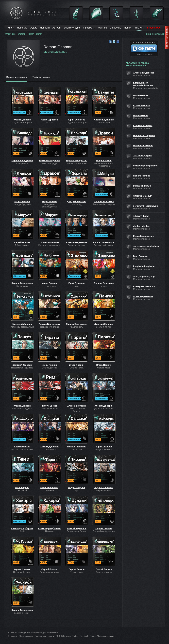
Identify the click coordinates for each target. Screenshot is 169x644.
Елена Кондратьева (77, 242)
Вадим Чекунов (77, 488)
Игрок (77, 286)
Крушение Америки (22, 123)
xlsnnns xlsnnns (142, 176)
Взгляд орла (22, 163)
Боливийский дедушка (104, 531)
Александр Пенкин (143, 296)
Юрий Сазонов (104, 447)
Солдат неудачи (104, 572)
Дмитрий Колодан (77, 201)
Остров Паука (77, 368)
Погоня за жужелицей (49, 327)
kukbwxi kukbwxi (142, 186)
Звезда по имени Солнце (76, 410)
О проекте (115, 28)
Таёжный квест (22, 245)
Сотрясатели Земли (77, 531)
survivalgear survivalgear (146, 246)
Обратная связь (26, 636)
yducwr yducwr (141, 216)
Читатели (139, 28)
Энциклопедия (72, 28)
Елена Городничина (144, 236)
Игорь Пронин (49, 283)
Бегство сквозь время (22, 449)
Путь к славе (49, 286)
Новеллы (22, 28)
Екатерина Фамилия (144, 286)
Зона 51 (49, 123)
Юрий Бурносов (22, 120)
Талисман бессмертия (104, 204)
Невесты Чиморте (22, 572)
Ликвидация (104, 123)
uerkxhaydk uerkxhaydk (145, 206)
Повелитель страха (49, 572)
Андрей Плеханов (104, 488)
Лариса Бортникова (49, 324)
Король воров (49, 449)
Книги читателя (17, 78)
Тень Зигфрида (49, 163)
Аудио (34, 28)
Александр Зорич (77, 406)
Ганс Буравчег (141, 256)
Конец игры (22, 286)
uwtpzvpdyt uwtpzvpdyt (145, 166)
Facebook (84, 636)
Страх (77, 490)
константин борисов (144, 136)
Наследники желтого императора (104, 165)
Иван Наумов (22, 488)
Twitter (75, 636)
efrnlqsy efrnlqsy (142, 226)
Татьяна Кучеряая (143, 156)
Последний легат (49, 409)
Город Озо (77, 449)
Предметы (89, 28)
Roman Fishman (35, 34)
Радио (93, 636)
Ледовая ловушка (77, 245)
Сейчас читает (42, 78)
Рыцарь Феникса (104, 449)
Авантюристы (77, 327)
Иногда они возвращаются (49, 205)
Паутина (49, 531)
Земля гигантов (104, 327)
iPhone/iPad (154, 28)
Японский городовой (22, 409)
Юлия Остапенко (49, 488)
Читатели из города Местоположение (137, 64)
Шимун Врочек (49, 406)
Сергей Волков (22, 242)
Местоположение (55, 52)
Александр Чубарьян (22, 528)
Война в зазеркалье (77, 163)
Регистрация (158, 34)
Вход (148, 34)
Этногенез (10, 34)
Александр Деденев (144, 73)
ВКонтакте (66, 636)
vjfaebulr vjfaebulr (142, 196)
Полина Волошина (104, 201)
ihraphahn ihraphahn (144, 266)
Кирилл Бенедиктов (22, 161)
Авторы (57, 28)
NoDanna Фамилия (143, 146)
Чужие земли (77, 572)
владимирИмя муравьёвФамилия (143, 84)
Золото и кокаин (22, 613)
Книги (11, 28)
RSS (58, 636)
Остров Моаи (104, 368)
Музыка (102, 28)
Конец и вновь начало (49, 245)
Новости (45, 28)
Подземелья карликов (22, 368)
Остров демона (49, 368)
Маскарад (77, 204)
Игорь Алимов (104, 161)
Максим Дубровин (22, 324)
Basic (22, 531)
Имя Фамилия (141, 95)
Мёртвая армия (104, 490)
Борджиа (49, 490)
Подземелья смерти (77, 123)
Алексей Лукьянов (104, 120)
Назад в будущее (22, 204)
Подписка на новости (45, 636)
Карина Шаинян (104, 528)
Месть (104, 286)
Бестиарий (22, 490)
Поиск (128, 28)
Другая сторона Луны (104, 409)
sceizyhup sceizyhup (144, 276)
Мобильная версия (106, 636)
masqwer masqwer (143, 125)
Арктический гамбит (104, 245)
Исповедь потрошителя (22, 327)
